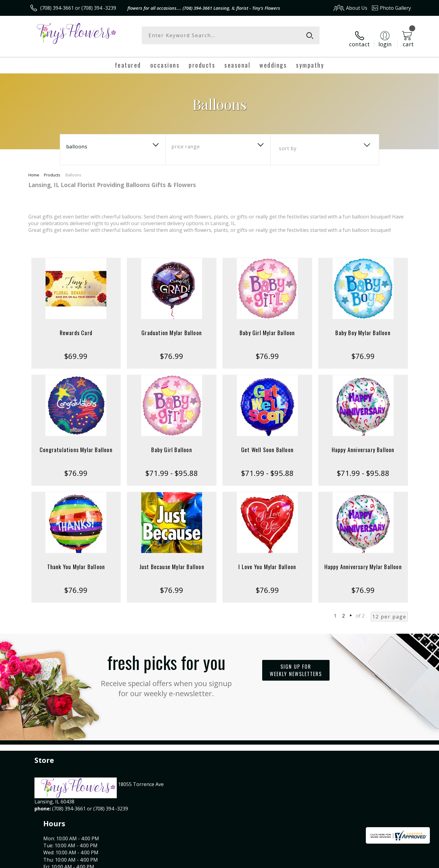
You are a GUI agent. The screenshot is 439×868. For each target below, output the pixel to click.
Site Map (395, 861)
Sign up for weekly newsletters (296, 664)
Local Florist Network (357, 861)
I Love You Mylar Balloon (267, 561)
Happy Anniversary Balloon (363, 444)
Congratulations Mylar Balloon (76, 444)
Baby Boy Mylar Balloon (363, 327)
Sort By (288, 142)
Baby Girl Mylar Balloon (267, 327)
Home (34, 169)
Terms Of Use (278, 861)
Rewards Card (76, 327)
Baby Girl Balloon (171, 444)
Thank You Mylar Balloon (76, 561)
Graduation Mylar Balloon (172, 327)
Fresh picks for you (166, 668)
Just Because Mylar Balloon (172, 561)
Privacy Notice (314, 861)
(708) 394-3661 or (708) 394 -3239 (78, 8)
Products (52, 169)
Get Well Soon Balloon (267, 444)
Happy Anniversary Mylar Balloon (363, 561)
